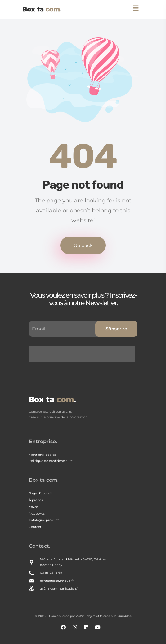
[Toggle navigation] (136, 8)
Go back (83, 245)
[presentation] (83, 358)
